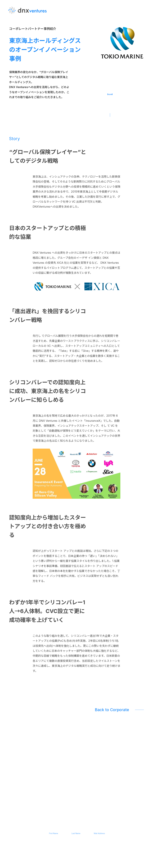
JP (145, 23)
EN (145, 18)
